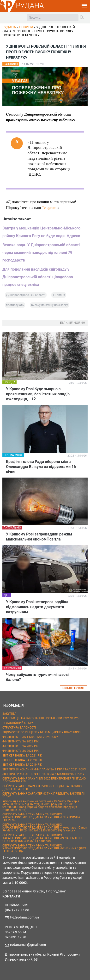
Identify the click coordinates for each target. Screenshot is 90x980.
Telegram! (50, 208)
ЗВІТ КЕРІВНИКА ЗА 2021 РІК (22, 756)
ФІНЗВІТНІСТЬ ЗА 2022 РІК (21, 746)
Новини (26, 27)
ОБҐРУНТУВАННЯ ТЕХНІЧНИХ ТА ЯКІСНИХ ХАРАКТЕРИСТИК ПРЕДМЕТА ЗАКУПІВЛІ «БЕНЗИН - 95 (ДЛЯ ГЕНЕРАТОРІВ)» (44, 848)
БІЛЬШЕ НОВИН (73, 688)
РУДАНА (30, 6)
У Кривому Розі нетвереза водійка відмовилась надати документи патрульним (37, 607)
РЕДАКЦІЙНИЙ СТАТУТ (19, 723)
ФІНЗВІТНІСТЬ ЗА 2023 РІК (21, 741)
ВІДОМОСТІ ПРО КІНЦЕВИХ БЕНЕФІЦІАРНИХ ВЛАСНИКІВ (41, 732)
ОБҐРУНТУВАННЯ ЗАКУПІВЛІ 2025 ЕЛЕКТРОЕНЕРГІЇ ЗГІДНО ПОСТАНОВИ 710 (44, 780)
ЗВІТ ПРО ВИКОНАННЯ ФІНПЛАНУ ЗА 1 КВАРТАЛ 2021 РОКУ (44, 769)
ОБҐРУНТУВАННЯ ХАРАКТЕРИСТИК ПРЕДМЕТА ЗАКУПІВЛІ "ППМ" (43, 795)
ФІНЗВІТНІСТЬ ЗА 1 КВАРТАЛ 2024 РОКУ (30, 737)
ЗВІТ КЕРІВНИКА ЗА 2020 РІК (22, 760)
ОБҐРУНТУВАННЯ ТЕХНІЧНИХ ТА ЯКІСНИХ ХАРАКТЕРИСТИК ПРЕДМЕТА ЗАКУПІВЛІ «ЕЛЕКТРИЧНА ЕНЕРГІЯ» (41, 817)
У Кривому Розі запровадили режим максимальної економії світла (39, 537)
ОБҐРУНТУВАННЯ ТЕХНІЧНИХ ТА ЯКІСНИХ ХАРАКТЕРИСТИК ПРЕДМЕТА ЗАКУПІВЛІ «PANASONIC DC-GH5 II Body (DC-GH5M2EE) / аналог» (42, 838)
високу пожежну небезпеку (50, 305)
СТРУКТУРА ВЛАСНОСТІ (19, 728)
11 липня (59, 295)
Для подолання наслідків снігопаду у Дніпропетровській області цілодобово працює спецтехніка (38, 277)
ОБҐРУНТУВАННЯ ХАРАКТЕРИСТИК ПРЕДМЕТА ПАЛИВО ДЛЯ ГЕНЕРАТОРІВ (42, 788)
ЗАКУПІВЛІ (10, 714)
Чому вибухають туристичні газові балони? (37, 677)
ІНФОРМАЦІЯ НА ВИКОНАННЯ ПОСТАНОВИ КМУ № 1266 (41, 718)
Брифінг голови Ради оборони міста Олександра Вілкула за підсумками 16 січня (41, 467)
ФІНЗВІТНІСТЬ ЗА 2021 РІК (21, 751)
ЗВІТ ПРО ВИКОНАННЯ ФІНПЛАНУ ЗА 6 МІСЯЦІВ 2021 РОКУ (43, 774)
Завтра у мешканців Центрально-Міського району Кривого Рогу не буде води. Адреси (41, 232)
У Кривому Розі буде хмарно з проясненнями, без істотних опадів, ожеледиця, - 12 (38, 394)
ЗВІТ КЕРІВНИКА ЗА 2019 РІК (22, 765)
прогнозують (15, 305)
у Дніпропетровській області (26, 295)
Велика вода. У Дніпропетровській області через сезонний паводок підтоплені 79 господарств (41, 253)
